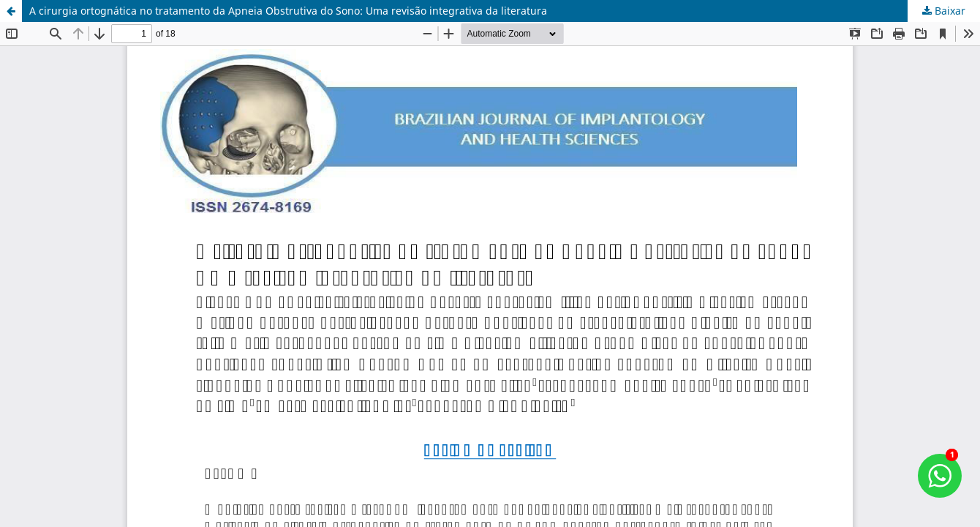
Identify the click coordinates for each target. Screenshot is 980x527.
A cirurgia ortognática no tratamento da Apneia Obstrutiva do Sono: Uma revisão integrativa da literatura (288, 11)
